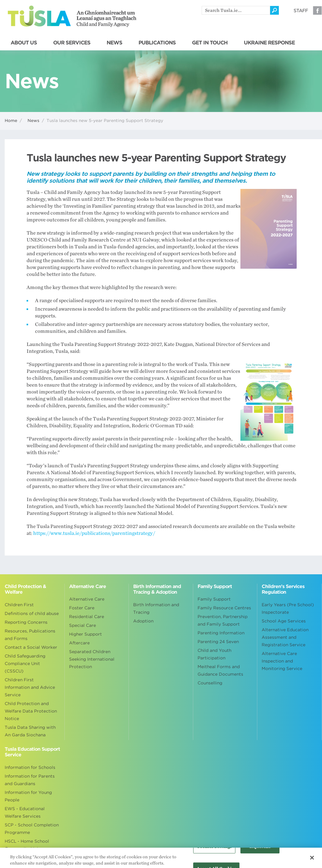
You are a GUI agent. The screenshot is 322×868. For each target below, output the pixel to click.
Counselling (210, 683)
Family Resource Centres (224, 608)
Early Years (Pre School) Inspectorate (288, 609)
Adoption (143, 621)
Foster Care (82, 608)
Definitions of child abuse (32, 614)
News (33, 121)
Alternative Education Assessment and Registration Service (285, 637)
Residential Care (87, 617)
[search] (236, 10)
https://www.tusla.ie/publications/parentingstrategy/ (94, 533)
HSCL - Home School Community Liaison (27, 845)
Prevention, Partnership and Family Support (223, 620)
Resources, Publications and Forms (30, 635)
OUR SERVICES (72, 43)
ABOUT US (24, 43)
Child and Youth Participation (214, 654)
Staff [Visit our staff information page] (301, 11)
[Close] (312, 860)
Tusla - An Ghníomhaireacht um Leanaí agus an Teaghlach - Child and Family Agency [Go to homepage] (72, 16)
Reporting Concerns (26, 622)
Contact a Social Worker (31, 647)
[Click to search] (274, 10)
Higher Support (86, 634)
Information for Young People (28, 796)
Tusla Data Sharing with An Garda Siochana (30, 731)
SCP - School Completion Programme (32, 829)
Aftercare (79, 643)
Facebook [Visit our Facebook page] (317, 10)
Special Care (83, 625)
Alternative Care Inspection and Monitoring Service (282, 661)
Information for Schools (30, 767)
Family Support (214, 599)
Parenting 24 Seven (218, 642)
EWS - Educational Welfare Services (25, 812)
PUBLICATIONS (157, 43)
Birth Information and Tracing (156, 609)
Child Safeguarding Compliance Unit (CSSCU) (25, 664)
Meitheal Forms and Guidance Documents (220, 670)
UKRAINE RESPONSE (269, 43)
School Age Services (284, 621)
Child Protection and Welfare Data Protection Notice (31, 711)
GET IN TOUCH (210, 43)
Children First (19, 605)
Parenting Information (221, 633)
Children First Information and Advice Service (30, 687)
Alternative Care (87, 599)
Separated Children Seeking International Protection (92, 659)
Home (11, 121)
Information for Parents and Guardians (30, 780)
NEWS (114, 43)
